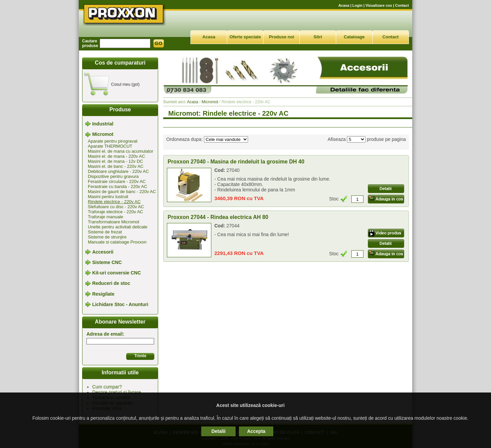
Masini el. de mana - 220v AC (116, 156)
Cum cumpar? (107, 387)
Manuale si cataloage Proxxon (117, 242)
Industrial (103, 124)
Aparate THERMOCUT (110, 146)
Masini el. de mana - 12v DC (115, 161)
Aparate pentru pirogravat (113, 141)
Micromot (103, 135)
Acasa (344, 5)
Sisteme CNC (107, 262)
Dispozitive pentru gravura (113, 176)
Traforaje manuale (106, 217)
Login (357, 5)
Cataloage (354, 37)
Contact (402, 5)
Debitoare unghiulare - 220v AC (118, 171)
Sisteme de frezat (105, 232)
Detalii (218, 431)
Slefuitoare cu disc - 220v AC (116, 207)
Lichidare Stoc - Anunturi (120, 304)
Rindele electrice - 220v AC (114, 202)
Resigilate (103, 294)
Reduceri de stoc (111, 284)
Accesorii (103, 252)
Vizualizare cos (379, 5)
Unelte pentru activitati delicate (118, 227)
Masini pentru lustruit (108, 197)
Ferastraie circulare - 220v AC (117, 181)
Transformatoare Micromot (114, 222)
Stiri (318, 37)
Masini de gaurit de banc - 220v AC (122, 192)
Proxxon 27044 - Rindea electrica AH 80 (218, 217)
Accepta (256, 431)
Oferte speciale (245, 37)
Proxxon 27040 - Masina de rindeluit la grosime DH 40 (236, 162)
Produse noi (282, 37)
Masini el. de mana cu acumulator (120, 151)
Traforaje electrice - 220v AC (115, 212)
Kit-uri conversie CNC (117, 273)
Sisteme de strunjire (107, 237)
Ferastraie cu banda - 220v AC (117, 186)
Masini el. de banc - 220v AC (116, 166)
